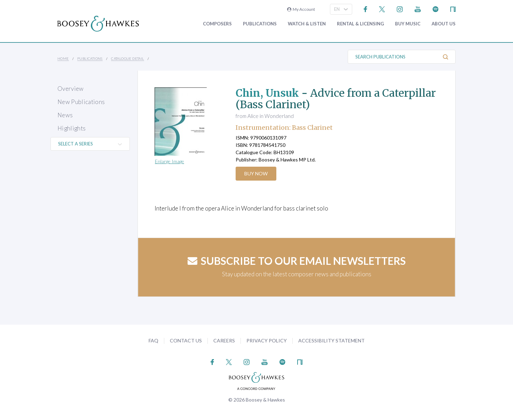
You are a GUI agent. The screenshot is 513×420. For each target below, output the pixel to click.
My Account (301, 9)
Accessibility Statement (332, 340)
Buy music (408, 24)
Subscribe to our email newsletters (297, 261)
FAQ (153, 340)
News (65, 115)
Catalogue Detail (127, 58)
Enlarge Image (169, 161)
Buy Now (256, 173)
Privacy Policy (267, 340)
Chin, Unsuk (268, 93)
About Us (444, 24)
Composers (217, 24)
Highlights (72, 128)
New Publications (81, 102)
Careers (224, 340)
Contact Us (186, 340)
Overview (71, 89)
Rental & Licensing (360, 24)
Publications (260, 24)
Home (63, 58)
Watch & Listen (307, 24)
